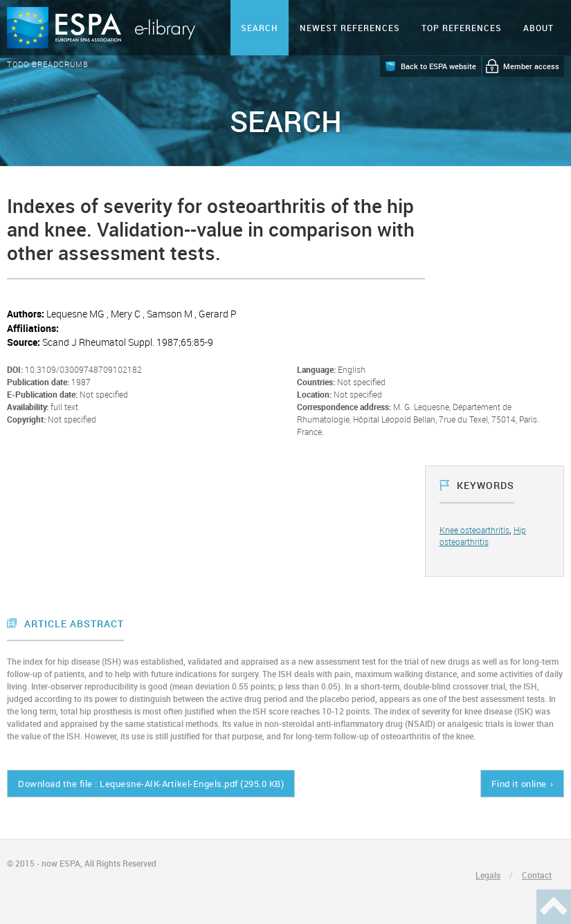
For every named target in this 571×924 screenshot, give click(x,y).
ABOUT (538, 28)
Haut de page (554, 907)
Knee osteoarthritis (474, 530)
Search (260, 28)
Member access (531, 66)
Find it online (519, 784)
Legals (488, 875)
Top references (462, 28)
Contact (537, 875)
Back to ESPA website (438, 66)
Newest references (350, 28)
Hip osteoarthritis (483, 536)
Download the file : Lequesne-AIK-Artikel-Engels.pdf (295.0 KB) (151, 784)
